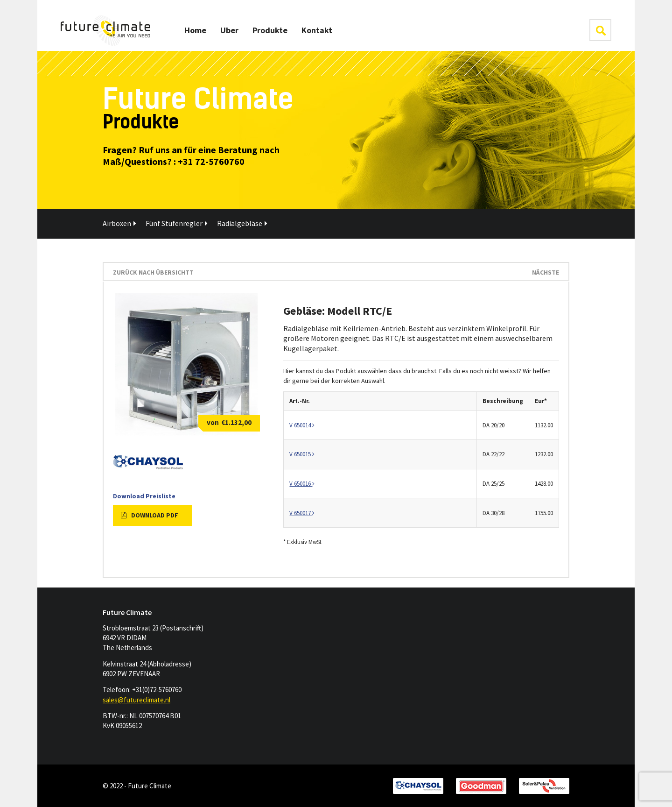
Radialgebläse (242, 223)
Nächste (546, 272)
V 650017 (302, 513)
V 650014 (302, 425)
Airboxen (119, 223)
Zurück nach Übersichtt (153, 272)
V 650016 (302, 484)
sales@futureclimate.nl (136, 700)
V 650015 (302, 454)
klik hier (600, 30)
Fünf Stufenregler (177, 223)
